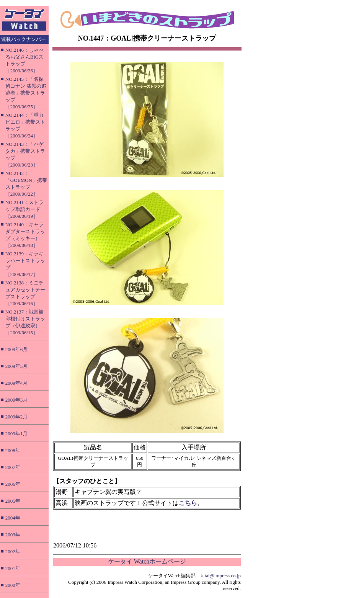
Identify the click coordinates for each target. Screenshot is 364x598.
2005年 (13, 501)
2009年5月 (17, 366)
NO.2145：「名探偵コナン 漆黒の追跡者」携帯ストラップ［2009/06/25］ (26, 93)
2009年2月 (17, 417)
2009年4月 (17, 383)
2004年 (13, 518)
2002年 (13, 551)
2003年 (13, 535)
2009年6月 (17, 349)
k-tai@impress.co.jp (221, 576)
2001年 (13, 568)
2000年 (13, 585)
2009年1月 (17, 434)
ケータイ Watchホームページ (147, 561)
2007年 (13, 467)
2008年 (13, 450)
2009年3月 (17, 400)
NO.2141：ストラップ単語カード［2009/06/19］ (24, 209)
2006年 (13, 484)
